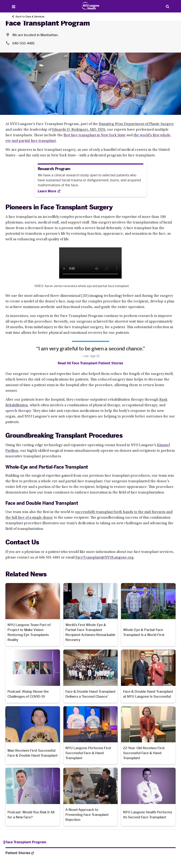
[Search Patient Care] (168, 6)
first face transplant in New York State (95, 135)
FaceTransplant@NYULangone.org (104, 558)
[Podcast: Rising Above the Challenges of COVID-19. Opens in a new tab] (33, 676)
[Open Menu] (13, 7)
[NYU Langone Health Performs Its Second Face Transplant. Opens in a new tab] (148, 797)
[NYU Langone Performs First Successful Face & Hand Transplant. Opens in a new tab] (91, 735)
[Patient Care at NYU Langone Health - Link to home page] (90, 6)
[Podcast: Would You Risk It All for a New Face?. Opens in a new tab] (33, 797)
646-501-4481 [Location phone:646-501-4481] (23, 43)
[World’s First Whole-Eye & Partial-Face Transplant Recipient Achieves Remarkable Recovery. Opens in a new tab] (91, 615)
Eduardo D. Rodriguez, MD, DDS (79, 130)
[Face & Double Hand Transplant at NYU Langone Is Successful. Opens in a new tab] (148, 676)
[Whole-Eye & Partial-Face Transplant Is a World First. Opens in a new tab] (148, 615)
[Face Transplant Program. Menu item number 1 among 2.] (25, 842)
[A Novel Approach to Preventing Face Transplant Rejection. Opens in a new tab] (91, 797)
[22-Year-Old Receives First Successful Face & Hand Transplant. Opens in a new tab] (148, 735)
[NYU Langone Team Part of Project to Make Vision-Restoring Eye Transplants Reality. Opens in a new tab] (33, 615)
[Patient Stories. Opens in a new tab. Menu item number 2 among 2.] (90, 853)
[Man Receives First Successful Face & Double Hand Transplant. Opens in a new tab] (33, 735)
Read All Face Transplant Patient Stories (90, 363)
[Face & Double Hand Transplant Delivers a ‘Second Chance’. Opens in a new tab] (91, 676)
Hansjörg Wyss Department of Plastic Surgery (136, 124)
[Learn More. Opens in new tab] (49, 191)
